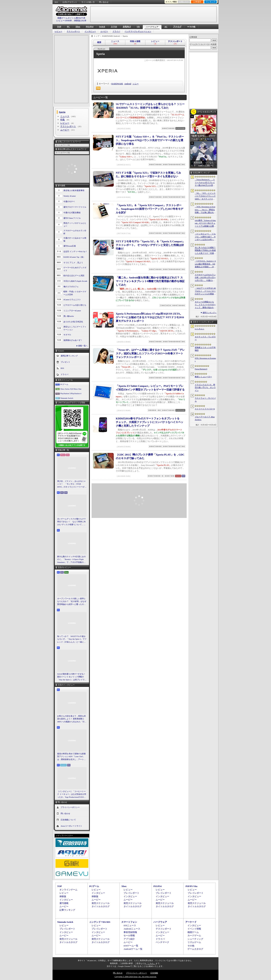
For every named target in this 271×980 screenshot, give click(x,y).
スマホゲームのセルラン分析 (75, 232)
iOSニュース (130, 925)
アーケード (191, 922)
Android (128, 84)
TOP (59, 27)
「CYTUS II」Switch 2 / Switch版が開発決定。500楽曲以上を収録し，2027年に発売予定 (205, 264)
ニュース (65, 116)
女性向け (127, 27)
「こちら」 (151, 963)
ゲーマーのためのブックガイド (75, 269)
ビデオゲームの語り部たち (75, 305)
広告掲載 (154, 973)
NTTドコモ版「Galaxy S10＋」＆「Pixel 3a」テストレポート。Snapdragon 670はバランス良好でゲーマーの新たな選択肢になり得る (150, 140)
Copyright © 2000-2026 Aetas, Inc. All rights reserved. (135, 977)
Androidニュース (132, 929)
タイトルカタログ (101, 906)
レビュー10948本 (64, 21)
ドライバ (116, 31)
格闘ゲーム (193, 932)
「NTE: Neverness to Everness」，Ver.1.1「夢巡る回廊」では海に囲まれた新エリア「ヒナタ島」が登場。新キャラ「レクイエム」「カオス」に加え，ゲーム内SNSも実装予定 (205, 210)
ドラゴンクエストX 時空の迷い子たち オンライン (205, 387)
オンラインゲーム (68, 890)
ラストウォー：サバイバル (205, 400)
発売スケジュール (101, 903)
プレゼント (65, 362)
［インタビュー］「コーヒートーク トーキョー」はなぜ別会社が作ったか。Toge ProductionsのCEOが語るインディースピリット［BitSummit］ (72, 794)
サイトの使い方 (88, 2)
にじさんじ (200, 329)
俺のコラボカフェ (71, 287)
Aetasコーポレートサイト (71, 826)
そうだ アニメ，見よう (73, 263)
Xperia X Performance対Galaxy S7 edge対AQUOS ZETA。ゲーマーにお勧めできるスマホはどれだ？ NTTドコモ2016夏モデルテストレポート (150, 317)
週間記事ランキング (69, 356)
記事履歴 (197, 2)
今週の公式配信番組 (72, 213)
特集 (63, 120)
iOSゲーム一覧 (131, 946)
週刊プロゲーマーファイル (75, 207)
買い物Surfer (69, 316)
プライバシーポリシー (70, 807)
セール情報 (129, 935)
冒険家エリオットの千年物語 (205, 349)
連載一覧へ (83, 346)
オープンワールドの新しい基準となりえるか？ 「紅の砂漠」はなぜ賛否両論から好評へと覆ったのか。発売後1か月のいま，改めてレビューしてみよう (72, 602)
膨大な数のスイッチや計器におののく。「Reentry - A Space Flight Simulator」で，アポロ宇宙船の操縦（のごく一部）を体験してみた (71, 560)
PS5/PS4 (90, 27)
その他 (191, 946)
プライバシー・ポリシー (136, 973)
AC (166, 27)
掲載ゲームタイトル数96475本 (71, 18)
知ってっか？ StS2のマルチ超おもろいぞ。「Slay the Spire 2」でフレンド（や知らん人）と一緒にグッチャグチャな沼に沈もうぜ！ (72, 639)
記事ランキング (67, 910)
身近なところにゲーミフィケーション (75, 328)
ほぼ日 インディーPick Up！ (75, 251)
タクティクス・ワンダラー (205, 338)
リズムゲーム (194, 942)
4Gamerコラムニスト (72, 300)
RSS (56, 2)
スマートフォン (129, 922)
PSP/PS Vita (191, 886)
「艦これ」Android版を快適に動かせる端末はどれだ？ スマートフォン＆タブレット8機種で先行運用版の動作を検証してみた (150, 281)
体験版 (63, 896)
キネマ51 (67, 335)
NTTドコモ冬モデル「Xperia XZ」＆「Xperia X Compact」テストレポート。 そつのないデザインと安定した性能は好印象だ (150, 245)
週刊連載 (64, 903)
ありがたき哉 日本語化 (73, 322)
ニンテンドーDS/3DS (100, 922)
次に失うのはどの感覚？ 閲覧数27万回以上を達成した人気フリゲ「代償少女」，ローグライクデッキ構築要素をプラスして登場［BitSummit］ (205, 251)
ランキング (211, 2)
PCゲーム (64, 384)
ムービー (104, 31)
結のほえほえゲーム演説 (74, 275)
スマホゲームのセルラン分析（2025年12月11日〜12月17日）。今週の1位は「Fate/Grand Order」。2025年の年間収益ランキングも (205, 278)
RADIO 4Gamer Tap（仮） (74, 257)
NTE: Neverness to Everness (205, 360)
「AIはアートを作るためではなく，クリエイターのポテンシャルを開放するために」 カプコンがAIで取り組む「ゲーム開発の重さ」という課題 (205, 291)
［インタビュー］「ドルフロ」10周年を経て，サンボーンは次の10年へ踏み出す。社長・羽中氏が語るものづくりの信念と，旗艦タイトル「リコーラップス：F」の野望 (205, 237)
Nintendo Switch (67, 398)
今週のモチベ (69, 201)
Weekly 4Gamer (70, 196)
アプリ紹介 (129, 939)
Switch (102, 27)
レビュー (58, 31)
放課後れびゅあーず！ (73, 340)
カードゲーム (194, 935)
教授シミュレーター (203, 377)
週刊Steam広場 (70, 246)
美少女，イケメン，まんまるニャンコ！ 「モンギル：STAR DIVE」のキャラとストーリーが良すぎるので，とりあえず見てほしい (72, 484)
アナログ (177, 27)
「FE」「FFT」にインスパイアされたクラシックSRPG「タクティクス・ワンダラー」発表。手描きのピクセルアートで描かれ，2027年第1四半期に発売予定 (205, 196)
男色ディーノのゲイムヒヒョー (75, 225)
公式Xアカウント (70, 2)
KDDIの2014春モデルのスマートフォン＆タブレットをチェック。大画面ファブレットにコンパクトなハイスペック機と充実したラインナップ (149, 422)
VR (138, 27)
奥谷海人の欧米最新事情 (74, 190)
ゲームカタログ (195, 949)
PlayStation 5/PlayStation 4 (71, 393)
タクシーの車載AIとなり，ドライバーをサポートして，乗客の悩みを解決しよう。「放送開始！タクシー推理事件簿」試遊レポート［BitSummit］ (205, 305)
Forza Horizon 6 (201, 369)
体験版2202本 (80, 21)
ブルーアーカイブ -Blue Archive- (205, 418)
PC (68, 27)
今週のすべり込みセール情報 (75, 239)
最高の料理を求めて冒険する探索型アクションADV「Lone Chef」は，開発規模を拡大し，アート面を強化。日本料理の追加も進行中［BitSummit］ (71, 757)
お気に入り (184, 2)
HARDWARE (117, 84)
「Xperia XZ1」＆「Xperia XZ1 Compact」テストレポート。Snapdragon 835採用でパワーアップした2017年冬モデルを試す (149, 209)
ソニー (135, 84)
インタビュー (90, 31)
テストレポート (73, 31)
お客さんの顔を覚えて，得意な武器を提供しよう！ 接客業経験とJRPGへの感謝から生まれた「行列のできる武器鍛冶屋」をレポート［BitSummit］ (72, 719)
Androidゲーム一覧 (133, 949)
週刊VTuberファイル (72, 218)
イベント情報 (194, 929)
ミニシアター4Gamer (72, 311)
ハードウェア (152, 27)
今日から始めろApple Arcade (75, 281)
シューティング (195, 939)
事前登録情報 (130, 932)
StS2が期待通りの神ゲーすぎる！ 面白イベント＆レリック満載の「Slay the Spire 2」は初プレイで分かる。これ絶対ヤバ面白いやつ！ (72, 677)
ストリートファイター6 (205, 409)
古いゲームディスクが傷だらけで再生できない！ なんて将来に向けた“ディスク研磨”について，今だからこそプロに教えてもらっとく (71, 522)
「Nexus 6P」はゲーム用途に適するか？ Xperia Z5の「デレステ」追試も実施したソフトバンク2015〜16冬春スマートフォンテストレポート (150, 353)
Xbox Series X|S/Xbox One (71, 389)
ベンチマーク (162, 942)
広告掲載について (68, 820)
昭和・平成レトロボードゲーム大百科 (75, 293)
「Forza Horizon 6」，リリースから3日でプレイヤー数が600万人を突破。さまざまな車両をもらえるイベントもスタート (205, 183)
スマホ (114, 27)
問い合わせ (104, 2)
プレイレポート (131, 893)
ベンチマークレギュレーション (138, 31)
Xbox (78, 27)
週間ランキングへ (209, 313)
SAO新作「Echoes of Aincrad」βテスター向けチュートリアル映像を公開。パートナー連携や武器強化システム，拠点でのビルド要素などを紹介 (205, 223)
